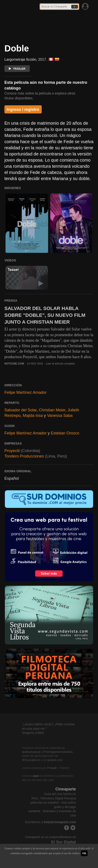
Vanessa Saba (60, 416)
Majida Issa (33, 416)
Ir (75, 7)
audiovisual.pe (31, 752)
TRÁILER (17, 69)
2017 (42, 59)
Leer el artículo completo (60, 364)
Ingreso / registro (23, 109)
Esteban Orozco (65, 433)
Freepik (52, 768)
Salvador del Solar (21, 410)
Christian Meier (52, 410)
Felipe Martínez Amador (25, 392)
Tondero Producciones (24, 456)
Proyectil (12, 451)
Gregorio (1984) (33, 733)
